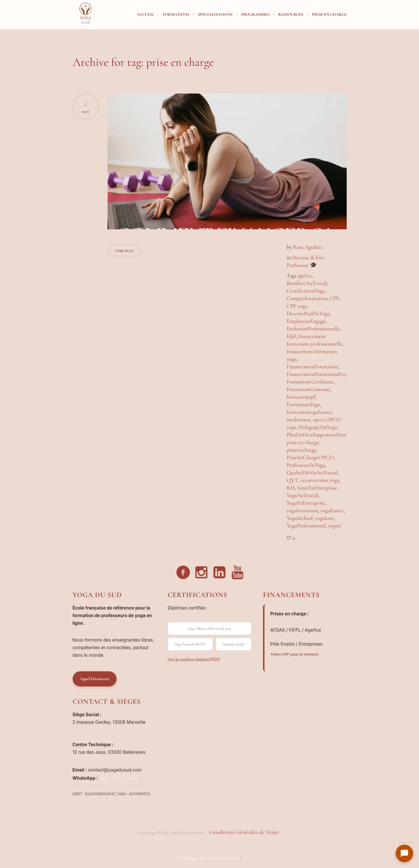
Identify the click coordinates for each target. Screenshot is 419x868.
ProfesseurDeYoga (306, 465)
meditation (299, 419)
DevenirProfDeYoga (308, 313)
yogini (335, 525)
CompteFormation (307, 298)
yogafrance (332, 510)
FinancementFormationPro (316, 374)
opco (318, 419)
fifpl (291, 336)
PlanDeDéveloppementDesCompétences (330, 435)
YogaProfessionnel (306, 525)
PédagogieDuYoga (318, 427)
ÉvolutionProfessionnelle (313, 329)
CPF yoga (297, 306)
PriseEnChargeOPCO (310, 457)
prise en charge (303, 442)
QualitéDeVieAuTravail (312, 472)
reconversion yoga (320, 480)
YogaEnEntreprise (306, 503)
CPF (335, 298)
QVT (292, 480)
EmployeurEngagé (306, 321)
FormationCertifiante (310, 382)
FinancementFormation (312, 366)
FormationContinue (308, 389)
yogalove (324, 518)
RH (291, 488)
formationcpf (301, 397)
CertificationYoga (306, 291)
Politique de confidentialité (208, 858)
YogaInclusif (300, 518)
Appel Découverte (95, 679)
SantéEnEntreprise (317, 488)
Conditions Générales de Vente (244, 832)
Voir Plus (124, 251)
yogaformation (302, 510)
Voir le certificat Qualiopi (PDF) (194, 659)
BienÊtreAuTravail (307, 283)
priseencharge (301, 450)
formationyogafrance (309, 412)
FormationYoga (303, 404)
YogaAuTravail (302, 495)
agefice (305, 275)
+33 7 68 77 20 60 (118, 778)
